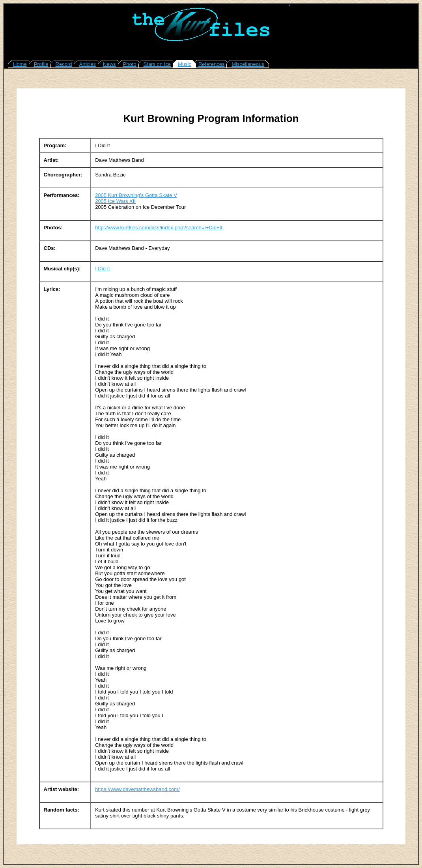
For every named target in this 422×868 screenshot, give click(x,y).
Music (185, 64)
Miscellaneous (248, 64)
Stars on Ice (157, 64)
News (109, 64)
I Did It (103, 269)
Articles (87, 64)
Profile (41, 64)
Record (64, 64)
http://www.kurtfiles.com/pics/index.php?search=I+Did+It (159, 228)
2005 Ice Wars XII (115, 201)
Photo (130, 64)
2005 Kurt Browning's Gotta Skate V (136, 195)
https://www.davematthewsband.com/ (137, 789)
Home (20, 64)
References (211, 64)
